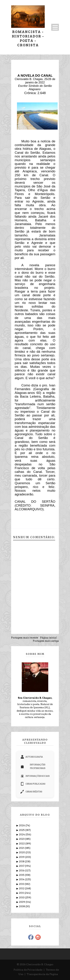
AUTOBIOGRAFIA (32, 757)
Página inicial (48, 638)
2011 (22, 893)
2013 (22, 884)
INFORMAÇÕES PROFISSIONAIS (33, 766)
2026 (22, 825)
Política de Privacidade (28, 970)
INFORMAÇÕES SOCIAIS (35, 776)
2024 (22, 835)
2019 (22, 857)
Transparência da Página (42, 974)
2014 (22, 879)
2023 (22, 839)
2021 (22, 848)
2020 (22, 852)
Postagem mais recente (25, 638)
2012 (22, 888)
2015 (22, 875)
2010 (22, 898)
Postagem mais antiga (46, 641)
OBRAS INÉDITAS (31, 792)
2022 (22, 844)
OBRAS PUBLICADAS (33, 784)
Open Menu (55, 27)
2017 (22, 866)
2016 (22, 871)
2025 (22, 830)
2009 (22, 902)
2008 (22, 906)
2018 (22, 862)
